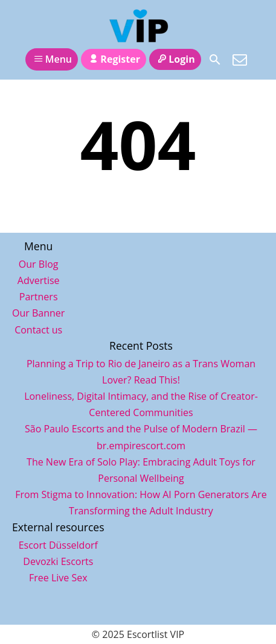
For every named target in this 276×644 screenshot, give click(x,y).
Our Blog (39, 264)
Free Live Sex (58, 578)
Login (175, 59)
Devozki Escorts (58, 561)
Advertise (39, 280)
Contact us (38, 330)
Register (114, 59)
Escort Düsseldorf (58, 545)
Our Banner (38, 313)
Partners (39, 297)
